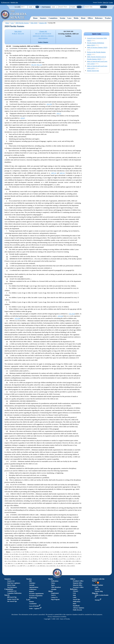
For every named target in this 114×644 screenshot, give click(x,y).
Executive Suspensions (36, 596)
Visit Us (53, 595)
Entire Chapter (43, 42)
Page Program (55, 599)
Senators (43, 18)
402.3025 (72, 314)
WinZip (98, 600)
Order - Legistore (35, 609)
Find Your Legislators (14, 583)
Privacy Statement (53, 617)
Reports (31, 591)
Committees (53, 18)
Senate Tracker (98, 585)
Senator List (11, 581)
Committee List (12, 591)
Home (35, 18)
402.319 (39, 65)
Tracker (108, 18)
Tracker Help (99, 591)
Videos (53, 583)
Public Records (77, 610)
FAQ (74, 593)
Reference (99, 18)
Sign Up (106, 2)
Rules (75, 604)
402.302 (49, 104)
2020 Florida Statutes (22, 23)
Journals (32, 585)
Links (75, 597)
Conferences (33, 589)
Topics (53, 585)
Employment (55, 593)
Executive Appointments (36, 594)
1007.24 (54, 173)
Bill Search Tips (12, 597)
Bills (30, 581)
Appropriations (34, 587)
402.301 (34, 65)
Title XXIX (34, 23)
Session (62, 18)
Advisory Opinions (79, 608)
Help (74, 595)
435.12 (59, 113)
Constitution (33, 604)
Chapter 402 (43, 23)
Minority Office (78, 585)
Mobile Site (14, 2)
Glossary (76, 591)
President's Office (78, 581)
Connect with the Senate (98, 580)
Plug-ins (95, 593)
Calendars (32, 583)
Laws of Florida (35, 606)
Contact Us (54, 597)
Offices (90, 18)
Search (7, 595)
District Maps (11, 585)
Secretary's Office (78, 587)
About (83, 18)
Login (111, 2)
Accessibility (63, 617)
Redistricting (33, 598)
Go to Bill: (18, 7)
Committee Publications (14, 593)
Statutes (31, 602)
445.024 (60, 316)
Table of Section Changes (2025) (97, 47)
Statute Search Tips (93, 71)
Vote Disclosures (12, 587)
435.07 (23, 118)
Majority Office (78, 583)
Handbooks (76, 606)
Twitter (96, 583)
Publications (55, 581)
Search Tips (76, 599)
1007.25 (62, 173)
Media (76, 18)
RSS (98, 583)
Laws (69, 18)
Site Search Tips (12, 601)
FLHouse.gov (5, 2)
